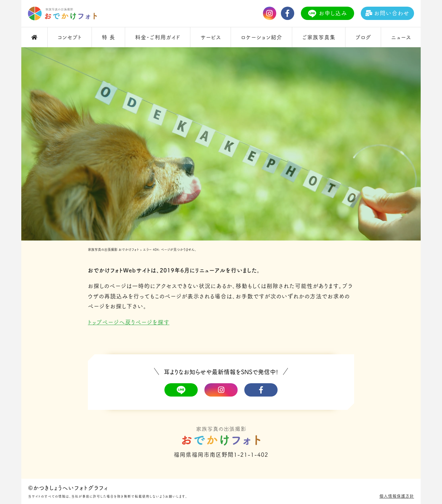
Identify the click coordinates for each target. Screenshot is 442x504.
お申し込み (328, 14)
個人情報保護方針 (397, 496)
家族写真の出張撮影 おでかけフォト (113, 250)
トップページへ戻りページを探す (129, 322)
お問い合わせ (387, 13)
